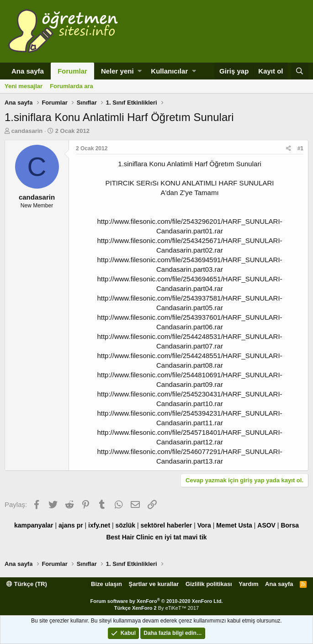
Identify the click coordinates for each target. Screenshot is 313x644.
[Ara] (300, 71)
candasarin (27, 131)
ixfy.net (99, 525)
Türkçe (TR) (27, 584)
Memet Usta (234, 525)
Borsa (290, 525)
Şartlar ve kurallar (154, 584)
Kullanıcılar (169, 71)
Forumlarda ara (72, 86)
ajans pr (71, 525)
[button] (140, 71)
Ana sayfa (28, 71)
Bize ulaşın (106, 584)
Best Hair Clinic (130, 537)
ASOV (266, 525)
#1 (300, 148)
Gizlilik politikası (209, 584)
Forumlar (72, 71)
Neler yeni (117, 71)
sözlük (125, 525)
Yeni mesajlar (24, 86)
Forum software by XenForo (157, 601)
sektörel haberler (166, 525)
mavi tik (195, 537)
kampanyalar (34, 525)
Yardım (248, 584)
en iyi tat (168, 537)
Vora (204, 525)
